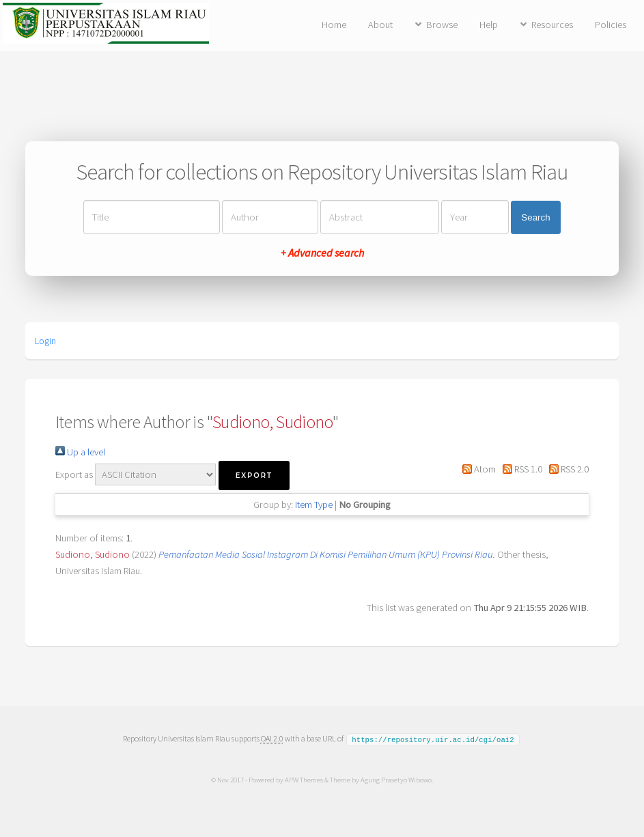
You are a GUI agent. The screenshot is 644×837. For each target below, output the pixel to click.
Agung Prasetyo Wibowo (396, 779)
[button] (254, 476)
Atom (476, 469)
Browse (442, 25)
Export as (74, 474)
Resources (552, 25)
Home (334, 25)
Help (489, 25)
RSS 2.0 (566, 469)
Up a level (80, 452)
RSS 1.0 (520, 469)
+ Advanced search (322, 253)
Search (535, 217)
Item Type (314, 505)
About (380, 25)
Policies (611, 25)
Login (45, 341)
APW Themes (304, 779)
